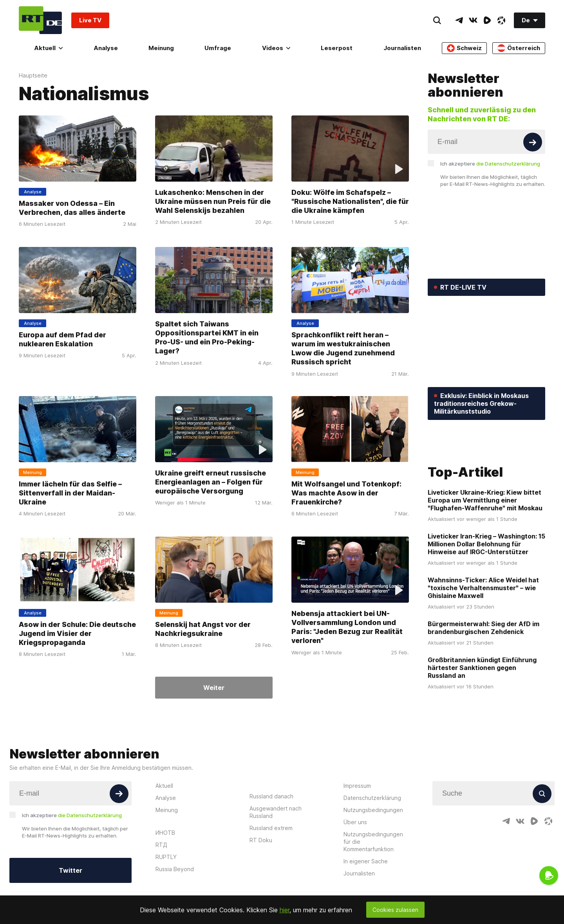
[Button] (533, 142)
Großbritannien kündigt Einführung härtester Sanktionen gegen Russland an (482, 724)
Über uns (355, 878)
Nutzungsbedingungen (373, 866)
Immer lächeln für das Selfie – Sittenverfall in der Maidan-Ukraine (70, 493)
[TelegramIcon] (459, 20)
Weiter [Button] (214, 688)
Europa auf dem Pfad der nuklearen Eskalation (62, 339)
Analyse (106, 48)
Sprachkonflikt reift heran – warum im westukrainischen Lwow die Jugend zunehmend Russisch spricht (343, 348)
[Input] (486, 142)
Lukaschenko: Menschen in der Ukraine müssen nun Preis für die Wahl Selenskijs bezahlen (213, 202)
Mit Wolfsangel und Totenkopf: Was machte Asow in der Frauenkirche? (346, 493)
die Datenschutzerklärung (508, 164)
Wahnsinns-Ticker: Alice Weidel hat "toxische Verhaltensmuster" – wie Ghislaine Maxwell (483, 644)
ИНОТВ (165, 889)
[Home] (40, 20)
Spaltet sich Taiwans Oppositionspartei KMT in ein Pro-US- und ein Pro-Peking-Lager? (207, 337)
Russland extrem (271, 884)
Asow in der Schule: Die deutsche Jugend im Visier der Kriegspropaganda (77, 634)
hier (285, 910)
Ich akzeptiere (490, 164)
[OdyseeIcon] (501, 20)
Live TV (90, 20)
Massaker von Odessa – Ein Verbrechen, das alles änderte (72, 208)
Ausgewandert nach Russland (276, 868)
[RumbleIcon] (487, 20)
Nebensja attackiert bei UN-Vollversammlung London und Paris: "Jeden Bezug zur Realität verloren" (347, 627)
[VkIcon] (473, 20)
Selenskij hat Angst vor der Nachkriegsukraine (203, 629)
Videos (276, 48)
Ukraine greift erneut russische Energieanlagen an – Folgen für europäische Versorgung (211, 482)
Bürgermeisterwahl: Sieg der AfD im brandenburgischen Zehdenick (484, 684)
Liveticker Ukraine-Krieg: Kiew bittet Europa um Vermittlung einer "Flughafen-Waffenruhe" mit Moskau (485, 557)
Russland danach (271, 852)
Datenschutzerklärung (372, 854)
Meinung (161, 48)
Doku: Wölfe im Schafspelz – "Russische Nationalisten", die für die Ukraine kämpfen (350, 202)
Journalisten (402, 48)
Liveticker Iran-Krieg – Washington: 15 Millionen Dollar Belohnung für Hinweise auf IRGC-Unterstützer (486, 600)
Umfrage (218, 48)
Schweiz (464, 48)
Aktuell (48, 48)
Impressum (357, 842)
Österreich (519, 48)
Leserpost (337, 48)
